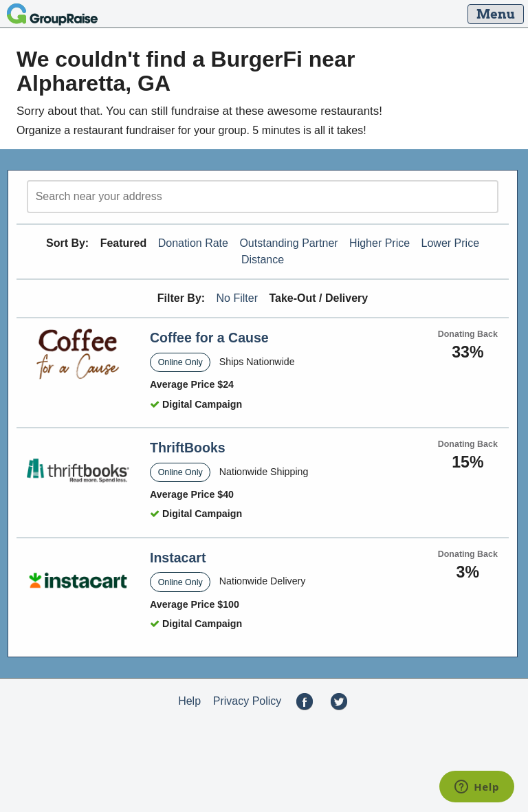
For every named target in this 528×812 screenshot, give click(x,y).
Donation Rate (193, 243)
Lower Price (450, 243)
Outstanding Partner (288, 243)
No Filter (237, 298)
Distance (263, 260)
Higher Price (379, 243)
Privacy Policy (247, 701)
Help (189, 701)
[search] (263, 197)
